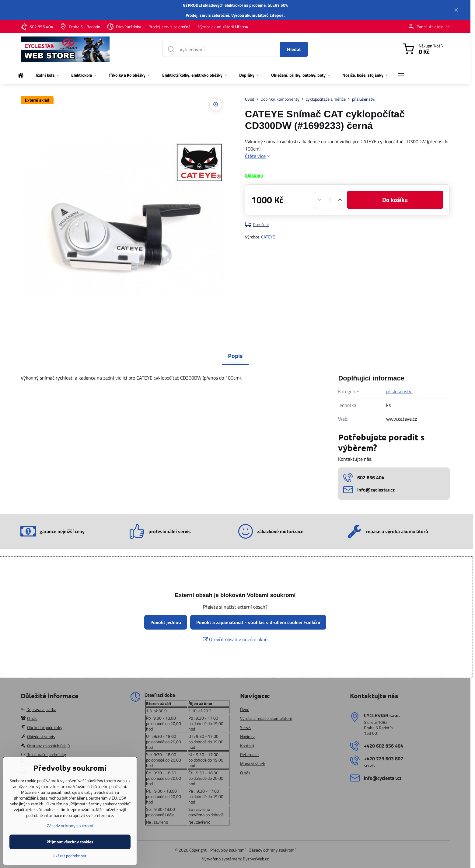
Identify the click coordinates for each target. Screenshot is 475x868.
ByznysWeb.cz (256, 859)
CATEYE (268, 237)
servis (205, 15)
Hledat (294, 49)
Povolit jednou (166, 622)
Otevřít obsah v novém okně (235, 639)
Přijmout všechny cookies (70, 860)
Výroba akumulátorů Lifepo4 (257, 15)
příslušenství (399, 391)
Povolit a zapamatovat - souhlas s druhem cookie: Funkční (258, 622)
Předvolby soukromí (228, 850)
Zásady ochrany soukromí (272, 850)
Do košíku (395, 200)
